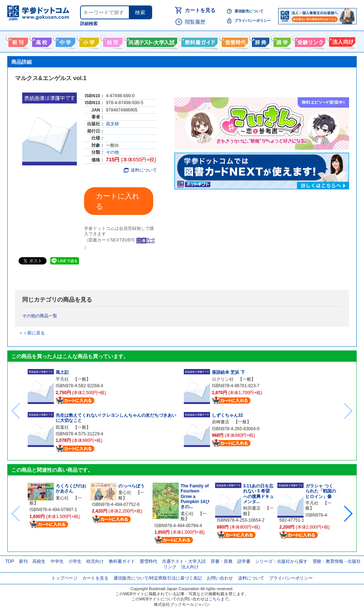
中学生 (57, 561)
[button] (348, 514)
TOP (9, 561)
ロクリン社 (223, 379)
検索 (140, 12)
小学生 (75, 561)
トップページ (64, 578)
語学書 (281, 41)
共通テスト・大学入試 (151, 41)
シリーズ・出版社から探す (281, 561)
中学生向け (65, 41)
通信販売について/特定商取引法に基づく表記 (158, 578)
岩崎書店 (221, 422)
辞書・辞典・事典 (260, 41)
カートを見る (200, 10)
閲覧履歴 (195, 22)
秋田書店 (252, 508)
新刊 (23, 561)
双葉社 (62, 427)
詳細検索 (89, 24)
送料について (140, 170)
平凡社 (62, 379)
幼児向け (112, 41)
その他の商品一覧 (40, 316)
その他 (112, 152)
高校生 (39, 561)
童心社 (62, 498)
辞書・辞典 (222, 561)
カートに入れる (118, 201)
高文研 (112, 124)
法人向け (341, 41)
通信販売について (249, 11)
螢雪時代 (234, 41)
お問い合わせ (220, 578)
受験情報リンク (309, 41)
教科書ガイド (199, 41)
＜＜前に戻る (32, 333)
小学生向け (88, 41)
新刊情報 (17, 41)
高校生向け (41, 41)
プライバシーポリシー (253, 21)
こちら (215, 599)
